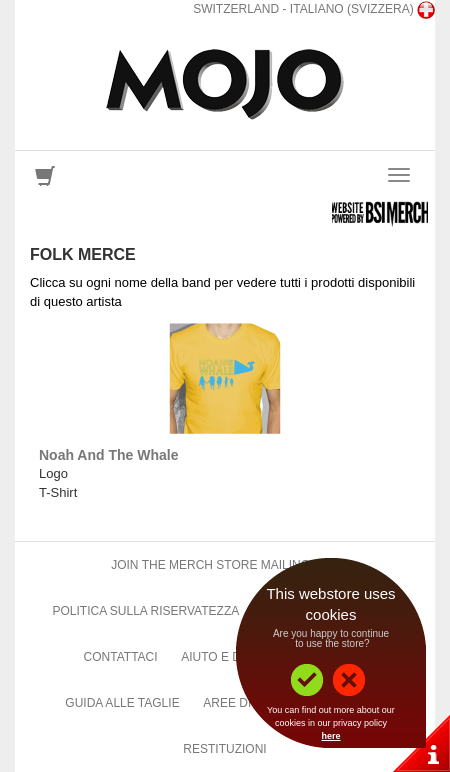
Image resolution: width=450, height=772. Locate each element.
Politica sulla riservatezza (145, 611)
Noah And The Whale (108, 455)
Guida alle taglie (122, 703)
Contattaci (121, 657)
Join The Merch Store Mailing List (225, 565)
